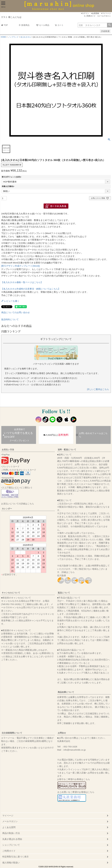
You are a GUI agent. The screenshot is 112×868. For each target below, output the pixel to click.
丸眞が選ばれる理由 (12, 839)
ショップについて (11, 845)
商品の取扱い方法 (11, 833)
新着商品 (24, 25)
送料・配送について (67, 450)
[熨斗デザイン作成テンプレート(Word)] (20, 266)
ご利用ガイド (90, 16)
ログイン (85, 13)
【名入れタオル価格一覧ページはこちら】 (22, 282)
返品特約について (10, 319)
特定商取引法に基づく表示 (15, 857)
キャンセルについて (11, 593)
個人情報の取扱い (11, 863)
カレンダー (7, 509)
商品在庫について (66, 692)
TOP (5, 25)
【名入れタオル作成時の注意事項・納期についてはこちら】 (31, 289)
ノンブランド (13, 37)
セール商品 (43, 25)
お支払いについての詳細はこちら (18, 504)
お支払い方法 (8, 450)
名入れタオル (26, 37)
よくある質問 (9, 827)
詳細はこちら (68, 572)
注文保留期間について (12, 733)
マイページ (106, 13)
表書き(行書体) (8, 186)
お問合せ (62, 733)
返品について (64, 593)
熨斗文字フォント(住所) (12, 177)
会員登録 (96, 13)
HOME (3, 37)
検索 (109, 25)
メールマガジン (105, 16)
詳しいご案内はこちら (98, 389)
